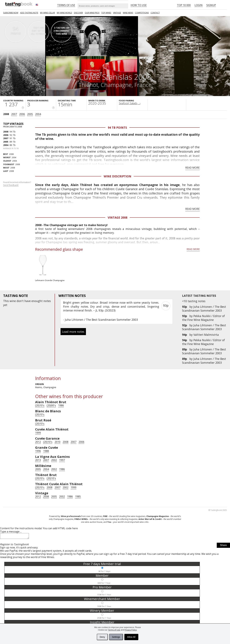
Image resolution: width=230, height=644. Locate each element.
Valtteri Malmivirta (206, 335)
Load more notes (73, 332)
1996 (38, 451)
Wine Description (117, 176)
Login (199, 5)
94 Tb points (117, 128)
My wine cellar (48, 13)
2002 (54, 460)
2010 (57, 442)
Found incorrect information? (17, 184)
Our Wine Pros (92, 13)
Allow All (131, 637)
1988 (46, 451)
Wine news (128, 13)
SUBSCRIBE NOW (11, 13)
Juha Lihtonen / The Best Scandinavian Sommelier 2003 (204, 309)
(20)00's (51, 405)
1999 (38, 433)
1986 (61, 405)
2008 (6, 114)
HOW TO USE (139, 5)
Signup (211, 5)
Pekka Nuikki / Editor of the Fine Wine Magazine (203, 318)
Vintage (117, 13)
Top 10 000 (184, 5)
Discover (78, 13)
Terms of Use (114, 630)
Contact (155, 13)
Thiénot (88, 85)
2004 (38, 114)
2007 (14, 114)
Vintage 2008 (117, 217)
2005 (30, 114)
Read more (192, 168)
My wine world (64, 13)
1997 (62, 460)
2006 (22, 114)
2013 (38, 460)
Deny (102, 637)
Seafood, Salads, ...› (130, 103)
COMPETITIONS (142, 13)
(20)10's (40, 405)
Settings (116, 637)
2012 (38, 442)
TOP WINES (106, 13)
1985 (78, 497)
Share (223, 546)
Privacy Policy (131, 630)
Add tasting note (29, 13)
